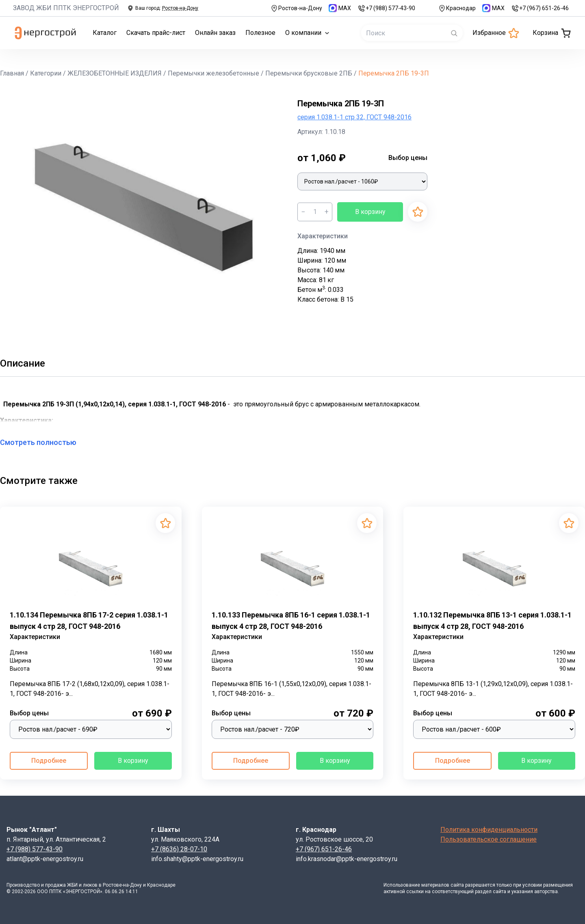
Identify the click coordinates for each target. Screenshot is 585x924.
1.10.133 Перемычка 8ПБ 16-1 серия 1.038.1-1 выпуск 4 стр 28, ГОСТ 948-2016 (291, 621)
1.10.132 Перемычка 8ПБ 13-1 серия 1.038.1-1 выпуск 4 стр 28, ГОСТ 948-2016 (492, 621)
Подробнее (49, 761)
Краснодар (457, 8)
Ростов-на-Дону (296, 8)
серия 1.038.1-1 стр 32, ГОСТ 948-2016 (354, 117)
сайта (457, 885)
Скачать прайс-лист (156, 33)
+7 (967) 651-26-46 (540, 8)
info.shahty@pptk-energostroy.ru (197, 859)
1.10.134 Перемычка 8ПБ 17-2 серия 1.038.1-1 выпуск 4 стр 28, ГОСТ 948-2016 (89, 621)
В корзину (370, 212)
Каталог (105, 33)
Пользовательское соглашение (489, 839)
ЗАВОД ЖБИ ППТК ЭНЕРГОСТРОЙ (66, 8)
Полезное (260, 33)
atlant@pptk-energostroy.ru (45, 859)
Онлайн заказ (215, 33)
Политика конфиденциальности (489, 830)
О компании (307, 33)
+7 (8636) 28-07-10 (179, 849)
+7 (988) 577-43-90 (386, 8)
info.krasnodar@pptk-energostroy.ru (347, 859)
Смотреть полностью (43, 442)
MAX (340, 8)
